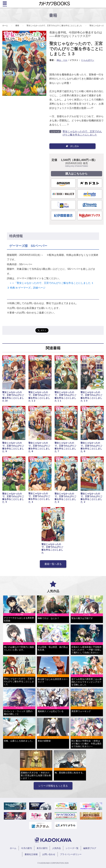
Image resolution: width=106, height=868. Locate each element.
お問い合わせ (49, 854)
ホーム (5, 26)
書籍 (17, 26)
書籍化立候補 (31, 854)
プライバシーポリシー (71, 854)
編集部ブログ (90, 848)
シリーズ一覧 (72, 848)
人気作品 (56, 848)
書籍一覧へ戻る (53, 564)
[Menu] (5, 4)
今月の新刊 (26, 848)
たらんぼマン (88, 60)
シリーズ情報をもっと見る (53, 786)
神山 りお (62, 60)
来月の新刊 (42, 848)
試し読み (72, 146)
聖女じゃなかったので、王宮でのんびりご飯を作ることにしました (54, 26)
